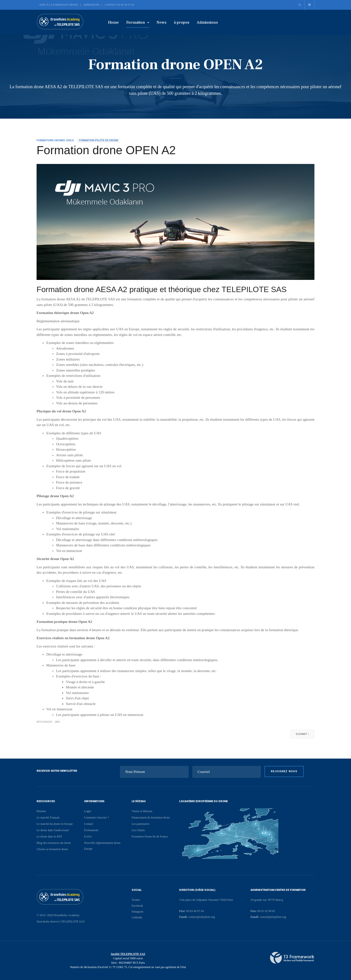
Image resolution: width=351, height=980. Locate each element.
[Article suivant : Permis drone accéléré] (302, 734)
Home (113, 22)
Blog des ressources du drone (54, 843)
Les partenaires (141, 824)
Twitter (136, 900)
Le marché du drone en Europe (55, 824)
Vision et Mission (142, 811)
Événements (91, 830)
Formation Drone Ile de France (150, 837)
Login (88, 811)
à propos (182, 22)
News (161, 22)
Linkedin (137, 917)
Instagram (137, 912)
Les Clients (138, 830)
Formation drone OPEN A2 (106, 150)
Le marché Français (48, 818)
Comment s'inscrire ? (96, 818)
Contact (89, 824)
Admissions (91, 5)
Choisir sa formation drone (52, 849)
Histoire (41, 811)
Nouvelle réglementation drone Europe (102, 846)
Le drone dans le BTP (49, 837)
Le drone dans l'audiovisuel (53, 830)
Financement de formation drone (151, 818)
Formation (138, 22)
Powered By (292, 958)
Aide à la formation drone (59, 5)
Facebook (137, 906)
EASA (88, 837)
